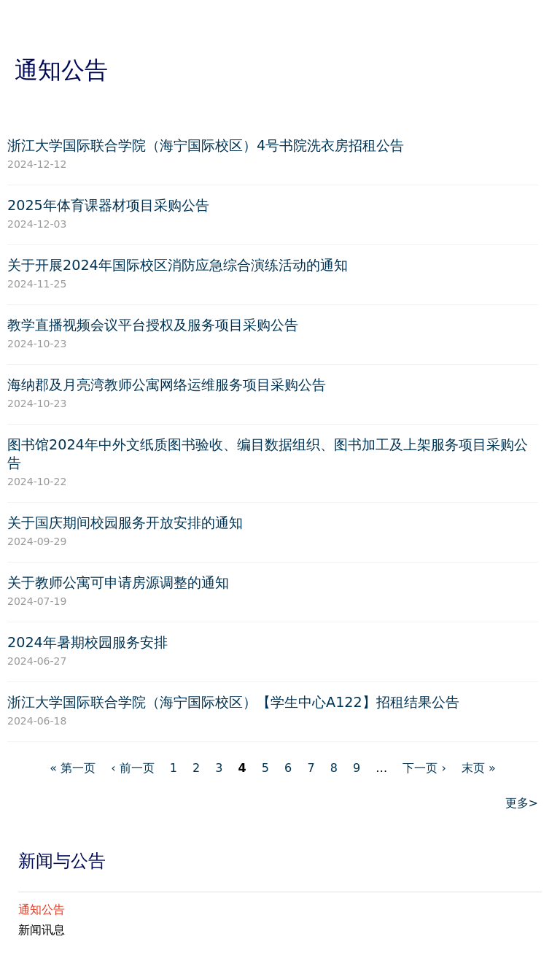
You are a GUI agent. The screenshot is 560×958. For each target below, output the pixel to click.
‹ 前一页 (132, 768)
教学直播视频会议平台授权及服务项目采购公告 (153, 325)
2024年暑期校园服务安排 (87, 642)
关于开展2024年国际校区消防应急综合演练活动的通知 (178, 265)
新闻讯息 (42, 930)
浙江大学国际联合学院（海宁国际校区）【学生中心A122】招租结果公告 (233, 702)
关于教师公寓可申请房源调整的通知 (118, 583)
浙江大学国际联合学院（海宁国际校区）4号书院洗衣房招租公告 (206, 146)
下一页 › (424, 768)
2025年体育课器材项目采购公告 (108, 205)
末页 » (479, 768)
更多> (522, 803)
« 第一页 (73, 768)
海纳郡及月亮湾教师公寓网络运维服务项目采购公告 (167, 385)
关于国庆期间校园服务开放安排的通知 (125, 523)
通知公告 (42, 909)
